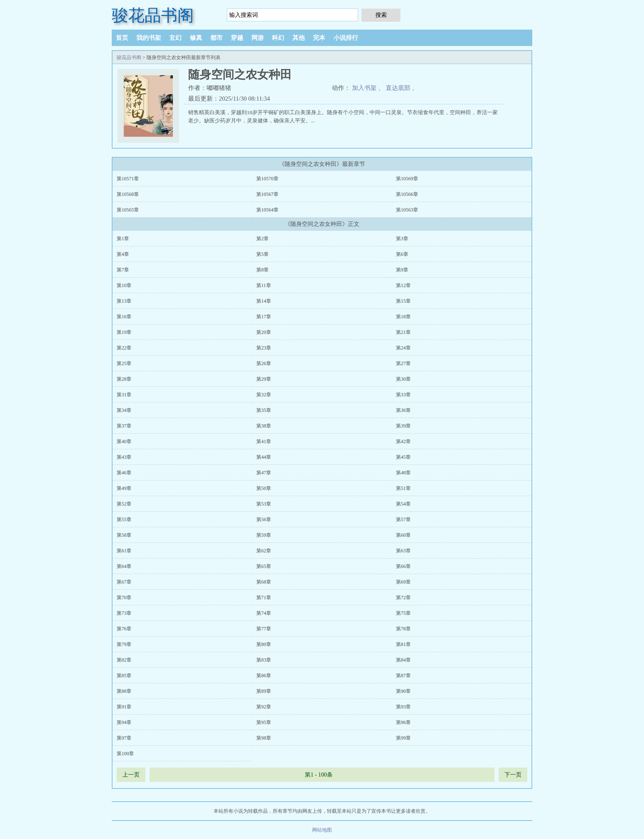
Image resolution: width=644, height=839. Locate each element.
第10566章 (407, 194)
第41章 (264, 441)
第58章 (124, 535)
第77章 (264, 629)
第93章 (403, 707)
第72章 (403, 598)
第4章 (123, 254)
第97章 (124, 738)
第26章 (264, 363)
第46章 (124, 473)
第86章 (264, 676)
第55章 (124, 519)
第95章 (264, 722)
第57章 (403, 519)
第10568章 (128, 194)
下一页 (513, 775)
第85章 (124, 676)
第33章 (403, 395)
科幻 (278, 38)
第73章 (124, 613)
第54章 (403, 504)
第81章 (403, 644)
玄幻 (175, 38)
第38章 (264, 426)
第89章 (264, 691)
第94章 (124, 722)
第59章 (264, 535)
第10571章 (128, 179)
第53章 (264, 504)
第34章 (124, 410)
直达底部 (398, 88)
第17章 (264, 317)
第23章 (264, 348)
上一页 (131, 775)
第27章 (403, 363)
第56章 (264, 519)
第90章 (403, 691)
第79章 (124, 644)
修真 (196, 38)
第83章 (264, 660)
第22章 (124, 348)
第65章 (264, 566)
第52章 (124, 504)
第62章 (264, 551)
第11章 (264, 285)
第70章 (124, 598)
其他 (299, 38)
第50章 (264, 488)
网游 (258, 38)
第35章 (264, 410)
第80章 (264, 644)
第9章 (402, 270)
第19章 (124, 332)
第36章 (403, 410)
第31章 (124, 395)
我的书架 (149, 38)
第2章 (262, 239)
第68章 (264, 582)
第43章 (124, 457)
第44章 (264, 457)
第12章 (403, 285)
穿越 (237, 38)
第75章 (403, 613)
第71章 (264, 598)
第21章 (403, 332)
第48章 (403, 473)
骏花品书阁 (153, 15)
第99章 (403, 738)
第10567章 (267, 194)
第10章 (124, 285)
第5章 (262, 254)
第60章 (403, 535)
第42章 (403, 441)
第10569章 (407, 179)
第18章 (403, 317)
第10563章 (407, 210)
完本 (319, 38)
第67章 (124, 582)
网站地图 (322, 830)
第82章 (124, 660)
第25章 (124, 363)
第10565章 (128, 210)
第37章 (124, 426)
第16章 (124, 317)
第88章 (124, 691)
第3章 (402, 239)
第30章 (403, 379)
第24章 (403, 348)
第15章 (403, 301)
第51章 (403, 488)
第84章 (403, 660)
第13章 (124, 301)
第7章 (123, 270)
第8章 (262, 270)
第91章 (124, 707)
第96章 (403, 722)
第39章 (403, 426)
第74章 (264, 613)
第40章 (124, 441)
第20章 (264, 332)
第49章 (124, 488)
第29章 (264, 379)
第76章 (124, 629)
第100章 (125, 754)
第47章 (264, 473)
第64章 (124, 566)
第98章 (264, 738)
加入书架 (364, 88)
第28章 (124, 379)
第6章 (402, 254)
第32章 (264, 395)
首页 (122, 38)
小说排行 (346, 38)
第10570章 (267, 179)
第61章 (124, 551)
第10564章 (267, 210)
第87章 (403, 676)
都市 (216, 38)
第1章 (123, 239)
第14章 (264, 301)
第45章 (403, 457)
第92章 (264, 707)
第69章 (403, 582)
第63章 (403, 551)
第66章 (403, 566)
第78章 (403, 629)
